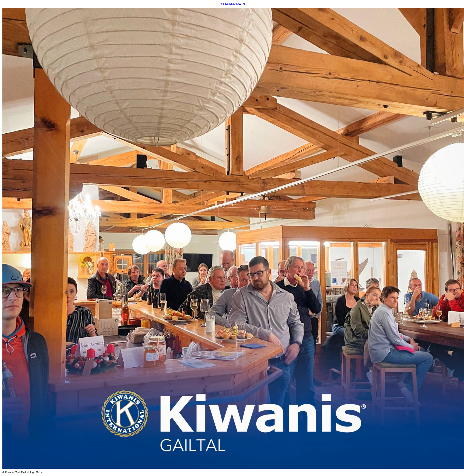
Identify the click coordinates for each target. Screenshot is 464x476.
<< (222, 4)
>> (244, 4)
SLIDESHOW (233, 4)
